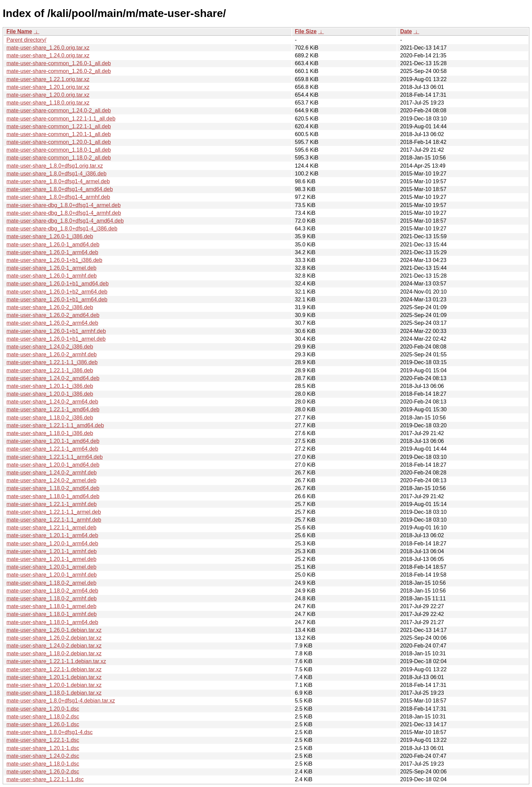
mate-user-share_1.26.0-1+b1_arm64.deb (57, 299)
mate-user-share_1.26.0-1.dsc (43, 724)
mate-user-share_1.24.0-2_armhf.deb (52, 473)
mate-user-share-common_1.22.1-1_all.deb (59, 126)
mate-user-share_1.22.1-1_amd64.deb (53, 409)
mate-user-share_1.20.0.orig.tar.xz (48, 95)
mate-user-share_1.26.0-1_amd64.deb (53, 245)
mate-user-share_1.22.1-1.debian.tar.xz (54, 669)
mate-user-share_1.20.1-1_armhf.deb (52, 551)
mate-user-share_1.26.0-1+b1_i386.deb (54, 260)
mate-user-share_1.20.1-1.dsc (43, 748)
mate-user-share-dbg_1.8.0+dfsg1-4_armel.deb (64, 205)
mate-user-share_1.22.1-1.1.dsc (45, 779)
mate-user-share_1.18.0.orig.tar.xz (48, 103)
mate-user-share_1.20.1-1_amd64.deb (53, 441)
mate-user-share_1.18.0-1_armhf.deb (52, 614)
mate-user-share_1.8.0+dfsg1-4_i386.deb (56, 174)
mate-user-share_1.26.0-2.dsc (43, 772)
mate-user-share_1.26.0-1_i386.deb (50, 236)
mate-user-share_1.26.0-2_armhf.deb (52, 354)
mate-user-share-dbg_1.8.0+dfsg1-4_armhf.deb (64, 213)
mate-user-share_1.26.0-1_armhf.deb (52, 276)
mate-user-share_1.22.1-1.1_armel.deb (54, 512)
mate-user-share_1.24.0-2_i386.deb (50, 347)
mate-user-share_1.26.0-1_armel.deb (51, 268)
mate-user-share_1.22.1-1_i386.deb (50, 370)
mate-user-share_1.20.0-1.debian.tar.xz (54, 685)
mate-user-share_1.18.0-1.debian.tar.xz (54, 693)
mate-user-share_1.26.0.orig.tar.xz (48, 48)
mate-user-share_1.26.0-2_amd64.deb (53, 315)
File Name (19, 31)
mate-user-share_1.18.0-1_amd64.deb (53, 496)
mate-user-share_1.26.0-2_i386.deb (50, 307)
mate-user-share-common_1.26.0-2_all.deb (59, 71)
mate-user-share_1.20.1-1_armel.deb (51, 559)
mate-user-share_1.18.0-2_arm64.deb (52, 591)
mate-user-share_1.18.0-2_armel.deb (51, 583)
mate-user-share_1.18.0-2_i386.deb (50, 418)
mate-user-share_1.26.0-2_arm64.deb (52, 323)
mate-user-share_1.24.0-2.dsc (43, 756)
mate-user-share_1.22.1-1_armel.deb (51, 528)
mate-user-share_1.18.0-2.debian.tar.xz (54, 653)
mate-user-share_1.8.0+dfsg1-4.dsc (50, 732)
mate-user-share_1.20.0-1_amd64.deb (53, 465)
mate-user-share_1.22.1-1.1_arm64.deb (55, 457)
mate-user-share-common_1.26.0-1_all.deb (59, 63)
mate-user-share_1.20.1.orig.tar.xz (48, 87)
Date (406, 31)
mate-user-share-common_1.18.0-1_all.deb (59, 150)
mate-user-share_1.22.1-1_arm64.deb (52, 449)
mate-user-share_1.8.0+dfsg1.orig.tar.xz (55, 166)
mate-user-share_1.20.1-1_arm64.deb (52, 535)
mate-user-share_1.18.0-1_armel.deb (51, 606)
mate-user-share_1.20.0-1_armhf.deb (52, 575)
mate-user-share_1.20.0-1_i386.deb (50, 394)
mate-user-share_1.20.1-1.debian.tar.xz (54, 677)
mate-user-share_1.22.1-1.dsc (43, 740)
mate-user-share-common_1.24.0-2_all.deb (59, 110)
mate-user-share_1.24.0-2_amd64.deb (53, 378)
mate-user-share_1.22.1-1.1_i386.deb (52, 362)
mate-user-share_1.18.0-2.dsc (43, 717)
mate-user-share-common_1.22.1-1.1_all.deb (61, 119)
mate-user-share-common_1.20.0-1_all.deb (59, 142)
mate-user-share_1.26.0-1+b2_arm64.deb (57, 292)
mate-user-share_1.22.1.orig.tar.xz (48, 79)
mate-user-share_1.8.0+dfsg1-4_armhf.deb (58, 197)
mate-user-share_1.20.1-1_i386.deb (50, 386)
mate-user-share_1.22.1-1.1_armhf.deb (54, 520)
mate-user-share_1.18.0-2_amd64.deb (53, 488)
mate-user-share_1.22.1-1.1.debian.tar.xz (56, 661)
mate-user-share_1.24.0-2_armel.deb (51, 480)
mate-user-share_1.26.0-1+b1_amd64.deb (58, 284)
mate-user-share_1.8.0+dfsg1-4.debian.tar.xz (61, 701)
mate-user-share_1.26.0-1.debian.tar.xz (54, 630)
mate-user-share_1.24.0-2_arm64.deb (52, 402)
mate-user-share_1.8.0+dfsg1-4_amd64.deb (60, 189)
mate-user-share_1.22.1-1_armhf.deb (52, 504)
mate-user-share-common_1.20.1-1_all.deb (59, 134)
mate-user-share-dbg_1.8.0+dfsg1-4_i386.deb (62, 229)
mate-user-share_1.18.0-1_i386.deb (50, 433)
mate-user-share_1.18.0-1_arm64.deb (52, 622)
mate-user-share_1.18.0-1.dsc (43, 764)
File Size (306, 31)
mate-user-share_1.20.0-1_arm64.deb (52, 544)
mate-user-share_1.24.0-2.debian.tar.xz (54, 646)
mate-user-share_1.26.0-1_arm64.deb (52, 252)
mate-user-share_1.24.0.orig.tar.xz (48, 55)
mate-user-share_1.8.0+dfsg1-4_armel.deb (58, 181)
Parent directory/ (26, 40)
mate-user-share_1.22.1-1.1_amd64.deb (55, 425)
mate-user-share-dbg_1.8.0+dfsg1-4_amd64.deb (65, 221)
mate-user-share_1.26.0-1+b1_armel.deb (56, 339)
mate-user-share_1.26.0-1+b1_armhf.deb (56, 331)
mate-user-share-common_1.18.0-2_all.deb (59, 158)
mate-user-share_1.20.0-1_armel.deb (51, 567)
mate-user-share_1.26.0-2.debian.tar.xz (54, 638)
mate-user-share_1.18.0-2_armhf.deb (52, 598)
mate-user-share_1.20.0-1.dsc (43, 709)
